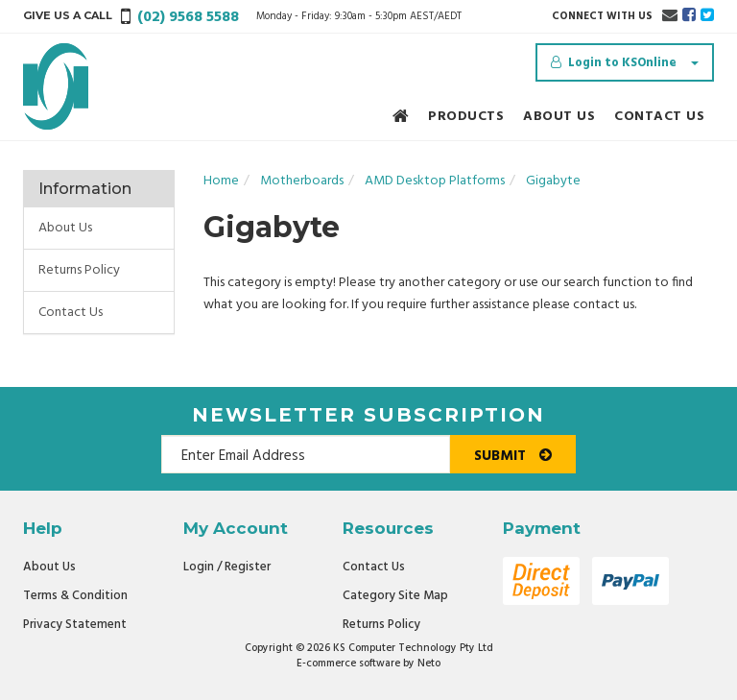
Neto (429, 664)
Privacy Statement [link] (75, 625)
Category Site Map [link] (395, 596)
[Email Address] (306, 454)
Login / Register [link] (227, 567)
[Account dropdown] (625, 62)
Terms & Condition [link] (75, 596)
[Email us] (670, 16)
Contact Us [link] (71, 313)
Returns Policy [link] (79, 270)
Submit (513, 456)
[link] (689, 16)
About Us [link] (65, 228)
